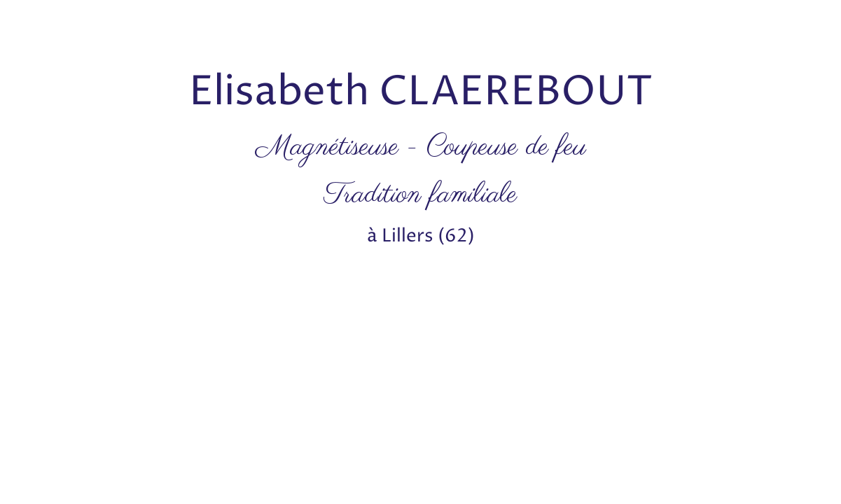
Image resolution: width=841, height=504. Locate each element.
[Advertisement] (255, 31)
